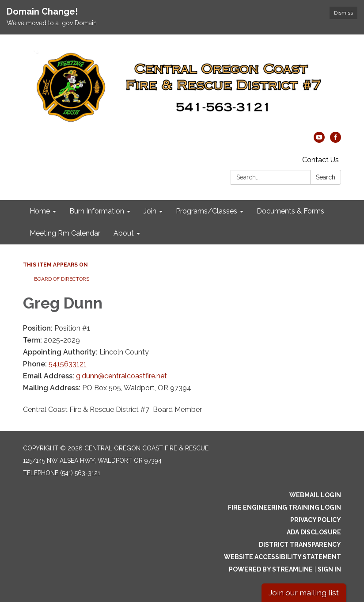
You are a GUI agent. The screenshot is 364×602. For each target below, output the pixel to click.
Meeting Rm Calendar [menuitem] (65, 233)
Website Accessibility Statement (282, 557)
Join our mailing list (304, 592)
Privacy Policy (316, 520)
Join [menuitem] (150, 211)
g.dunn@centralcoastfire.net (121, 376)
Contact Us (320, 160)
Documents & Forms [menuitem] (290, 211)
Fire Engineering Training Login (284, 507)
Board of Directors (62, 279)
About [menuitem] (124, 233)
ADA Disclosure (314, 532)
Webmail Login (315, 495)
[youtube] (319, 140)
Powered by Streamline (271, 569)
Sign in (329, 569)
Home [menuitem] (40, 211)
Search (326, 177)
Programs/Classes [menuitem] (207, 211)
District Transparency (300, 545)
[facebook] (336, 140)
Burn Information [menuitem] (97, 211)
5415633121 (68, 364)
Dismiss (343, 13)
